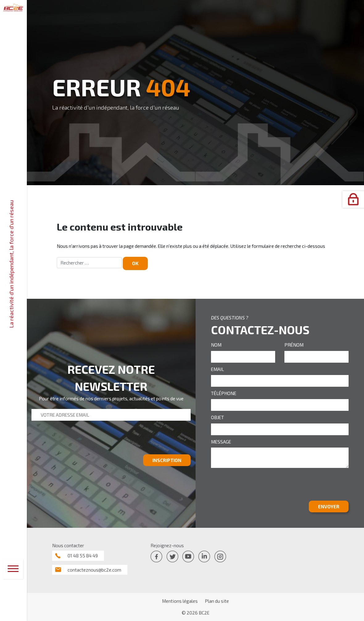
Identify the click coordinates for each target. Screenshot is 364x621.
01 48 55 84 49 (83, 556)
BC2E (204, 613)
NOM (216, 345)
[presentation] (78, 440)
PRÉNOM (294, 345)
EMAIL (217, 369)
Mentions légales (180, 601)
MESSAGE (221, 442)
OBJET (217, 417)
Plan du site (217, 601)
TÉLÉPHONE (224, 393)
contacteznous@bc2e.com (94, 570)
